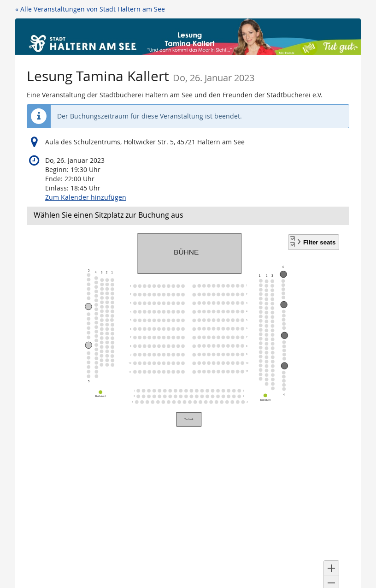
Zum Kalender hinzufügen (86, 197)
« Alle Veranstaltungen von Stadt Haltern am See (90, 9)
